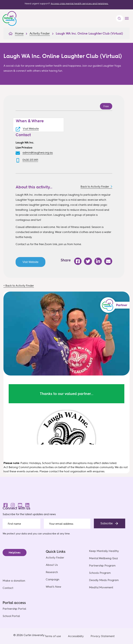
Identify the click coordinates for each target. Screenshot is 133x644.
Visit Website (31, 129)
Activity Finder (55, 558)
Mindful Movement (101, 587)
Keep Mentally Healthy (104, 551)
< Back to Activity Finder (19, 285)
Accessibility (76, 636)
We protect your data (15, 533)
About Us (52, 565)
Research (52, 572)
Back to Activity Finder (95, 186)
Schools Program (100, 573)
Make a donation (14, 581)
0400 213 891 (30, 160)
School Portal (11, 616)
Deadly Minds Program (104, 580)
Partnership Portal (14, 609)
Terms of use (53, 636)
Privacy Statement (103, 636)
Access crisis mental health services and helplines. (80, 4)
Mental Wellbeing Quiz (103, 558)
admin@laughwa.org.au (38, 152)
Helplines (15, 553)
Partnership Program (102, 566)
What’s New (53, 587)
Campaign (52, 579)
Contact (8, 588)
